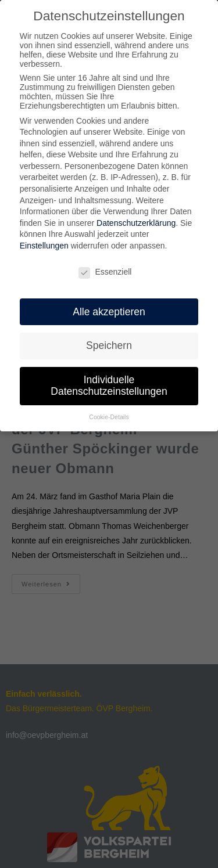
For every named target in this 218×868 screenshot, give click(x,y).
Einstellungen (44, 243)
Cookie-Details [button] (109, 415)
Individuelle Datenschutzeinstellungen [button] (109, 383)
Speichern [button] (109, 343)
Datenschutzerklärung (136, 221)
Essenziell (105, 269)
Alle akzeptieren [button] (109, 309)
